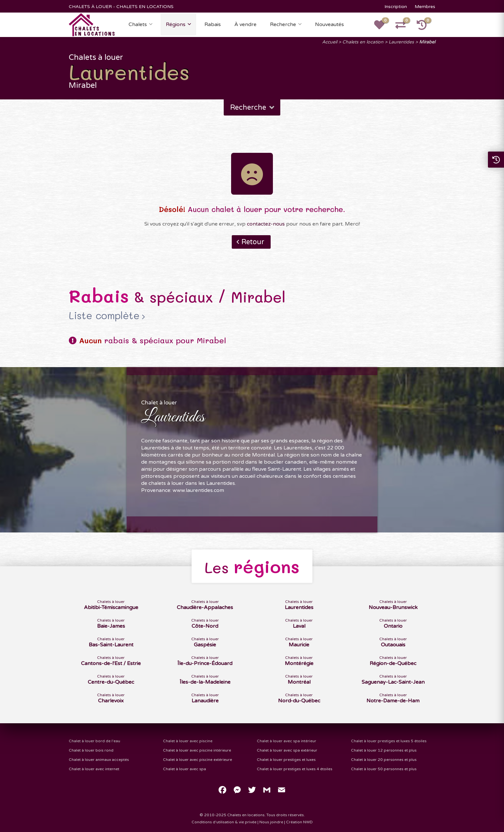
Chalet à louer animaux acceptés (99, 760)
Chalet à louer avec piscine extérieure (198, 760)
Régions (176, 24)
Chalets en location (363, 42)
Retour (253, 242)
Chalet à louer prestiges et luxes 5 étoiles (389, 741)
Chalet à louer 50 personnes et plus (384, 769)
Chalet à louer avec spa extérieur (287, 750)
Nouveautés (329, 24)
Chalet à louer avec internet (94, 769)
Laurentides (401, 42)
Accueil (330, 42)
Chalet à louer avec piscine (188, 741)
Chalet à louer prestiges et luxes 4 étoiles (295, 769)
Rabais (213, 24)
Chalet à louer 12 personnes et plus (384, 750)
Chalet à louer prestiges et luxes (286, 760)
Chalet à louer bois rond (91, 750)
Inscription (396, 7)
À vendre (245, 24)
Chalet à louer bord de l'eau (94, 741)
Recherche (283, 24)
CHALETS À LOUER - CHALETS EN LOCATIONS (121, 7)
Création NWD (299, 822)
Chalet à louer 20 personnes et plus (384, 760)
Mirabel (427, 42)
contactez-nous (266, 224)
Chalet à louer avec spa (184, 769)
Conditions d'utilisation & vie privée (224, 822)
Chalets (138, 24)
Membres (425, 7)
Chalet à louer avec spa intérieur (287, 741)
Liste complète (104, 316)
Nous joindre (271, 822)
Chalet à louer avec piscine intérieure (197, 750)
